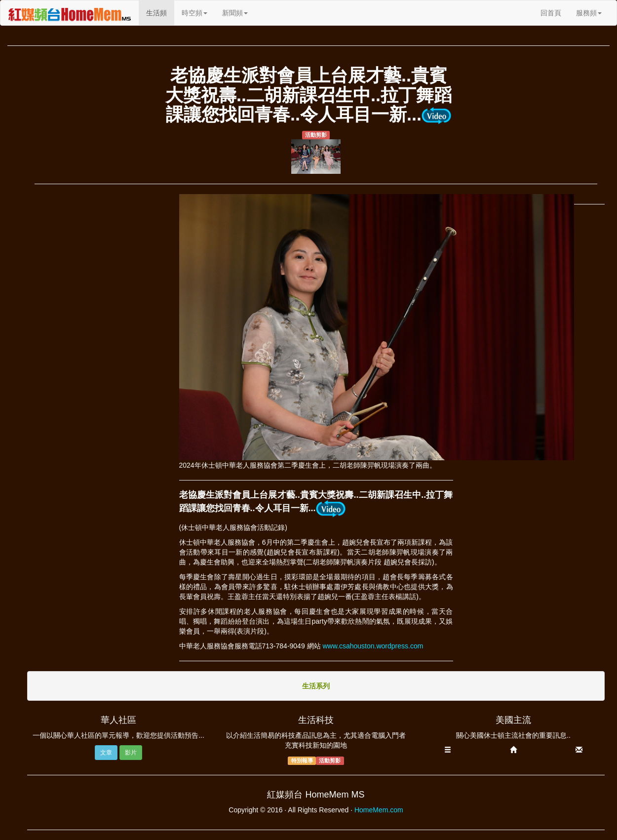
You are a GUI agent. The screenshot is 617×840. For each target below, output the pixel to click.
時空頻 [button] (194, 13)
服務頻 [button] (589, 13)
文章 (106, 753)
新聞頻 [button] (235, 13)
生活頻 (160, 12)
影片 (131, 753)
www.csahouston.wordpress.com (373, 646)
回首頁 (551, 13)
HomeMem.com (379, 810)
